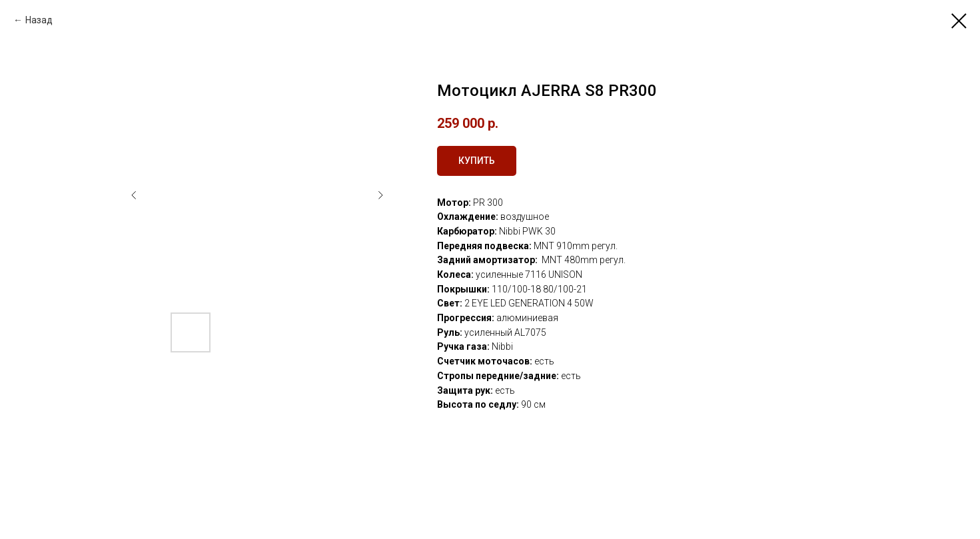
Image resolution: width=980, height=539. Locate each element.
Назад (39, 20)
